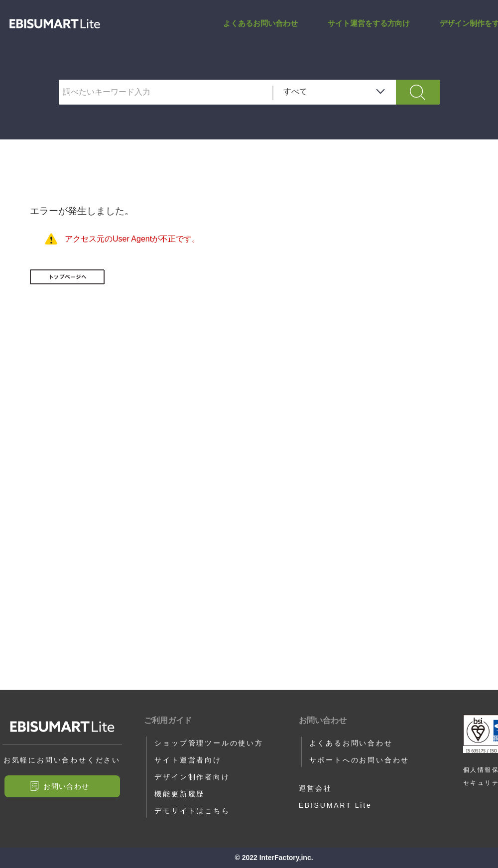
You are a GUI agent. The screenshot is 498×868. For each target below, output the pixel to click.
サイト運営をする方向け (369, 23)
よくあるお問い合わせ (260, 23)
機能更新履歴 (180, 794)
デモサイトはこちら (192, 811)
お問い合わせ (66, 786)
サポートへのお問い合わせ (360, 760)
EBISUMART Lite (335, 805)
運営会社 (315, 788)
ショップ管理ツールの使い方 (209, 743)
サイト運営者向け (188, 760)
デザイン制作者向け (192, 777)
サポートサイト (55, 24)
